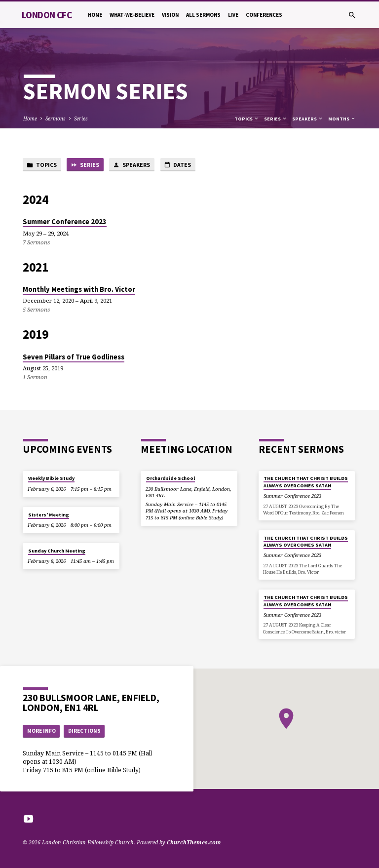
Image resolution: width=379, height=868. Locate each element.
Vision (170, 15)
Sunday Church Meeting (57, 551)
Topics (247, 119)
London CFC (47, 15)
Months (342, 119)
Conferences (264, 15)
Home (95, 15)
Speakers (308, 119)
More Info (41, 731)
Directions (84, 731)
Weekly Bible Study (51, 478)
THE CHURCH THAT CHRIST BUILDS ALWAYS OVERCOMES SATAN (306, 482)
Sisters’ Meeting (49, 515)
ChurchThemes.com (194, 842)
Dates (177, 165)
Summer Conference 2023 (65, 222)
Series (81, 118)
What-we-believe (132, 15)
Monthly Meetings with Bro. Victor (79, 289)
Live (233, 15)
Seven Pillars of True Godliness (74, 357)
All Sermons (203, 15)
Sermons (56, 118)
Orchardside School (171, 478)
